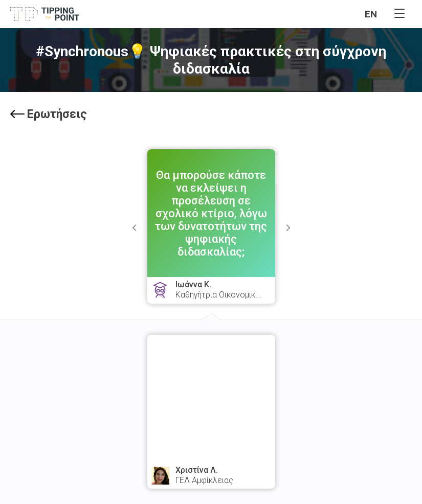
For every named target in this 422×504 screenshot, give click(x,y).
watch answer (211, 436)
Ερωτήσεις (49, 114)
